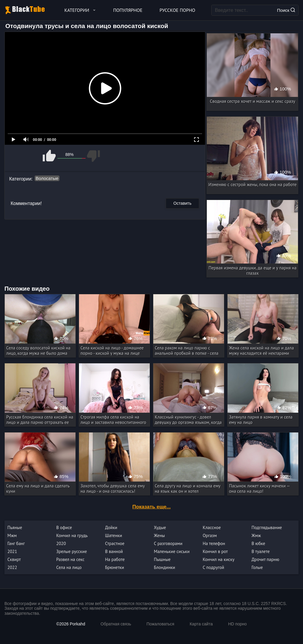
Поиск (286, 10)
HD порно (237, 624)
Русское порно (177, 10)
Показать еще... (151, 507)
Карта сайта (201, 624)
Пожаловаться (160, 624)
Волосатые (47, 178)
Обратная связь (116, 624)
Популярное (128, 10)
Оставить (182, 203)
